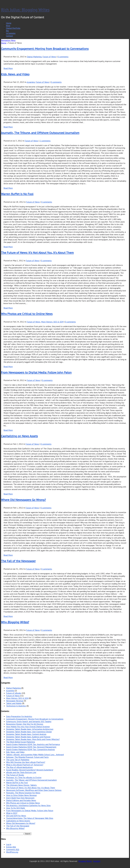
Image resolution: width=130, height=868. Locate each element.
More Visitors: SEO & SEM (52, 322)
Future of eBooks (14, 693)
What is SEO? (12, 813)
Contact (10, 36)
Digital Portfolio (13, 28)
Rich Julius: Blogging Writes (25, 10)
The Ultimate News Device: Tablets (21, 785)
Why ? (15, 622)
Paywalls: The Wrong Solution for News (23, 793)
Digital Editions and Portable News (21, 800)
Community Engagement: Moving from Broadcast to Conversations (45, 49)
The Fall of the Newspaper (18, 561)
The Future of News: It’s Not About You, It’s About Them (37, 253)
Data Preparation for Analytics (19, 716)
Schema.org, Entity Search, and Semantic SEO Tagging (29, 721)
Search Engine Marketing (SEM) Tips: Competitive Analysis (30, 749)
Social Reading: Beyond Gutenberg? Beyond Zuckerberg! (30, 770)
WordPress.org (12, 852)
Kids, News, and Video (15, 74)
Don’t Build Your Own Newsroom (20, 798)
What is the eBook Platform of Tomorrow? (25, 765)
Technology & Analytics (16, 706)
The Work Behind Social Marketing (21, 742)
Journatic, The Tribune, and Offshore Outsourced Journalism (40, 133)
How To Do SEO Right (16, 808)
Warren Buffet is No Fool (17, 194)
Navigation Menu (8, 40)
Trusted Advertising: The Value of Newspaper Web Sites (30, 818)
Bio (7, 31)
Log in (9, 844)
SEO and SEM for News (16, 816)
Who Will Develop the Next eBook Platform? (26, 762)
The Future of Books (15, 775)
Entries (11, 847)
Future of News (49, 57)
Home (9, 23)
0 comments (63, 57)
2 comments (45, 141)
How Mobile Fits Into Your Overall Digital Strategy (28, 727)
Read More (8, 68)
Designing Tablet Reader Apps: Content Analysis (26, 734)
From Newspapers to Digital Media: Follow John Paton (36, 372)
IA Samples (11, 33)
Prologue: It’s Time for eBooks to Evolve (24, 777)
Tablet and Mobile (14, 703)
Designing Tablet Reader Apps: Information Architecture (30, 729)
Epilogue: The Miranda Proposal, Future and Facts (27, 757)
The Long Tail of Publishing (18, 760)
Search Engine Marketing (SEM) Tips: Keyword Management (31, 747)
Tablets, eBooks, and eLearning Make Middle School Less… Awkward (35, 755)
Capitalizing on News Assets (19, 436)
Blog (8, 26)
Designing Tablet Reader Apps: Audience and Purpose (28, 737)
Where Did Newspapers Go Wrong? (23, 500)
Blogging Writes (85, 861)
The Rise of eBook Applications (19, 767)
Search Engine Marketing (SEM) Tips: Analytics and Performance (33, 744)
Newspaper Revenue (15, 701)
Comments (13, 849)
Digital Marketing (34, 57)
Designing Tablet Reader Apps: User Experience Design (29, 732)
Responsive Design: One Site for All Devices (25, 724)
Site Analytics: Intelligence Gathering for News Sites (28, 805)
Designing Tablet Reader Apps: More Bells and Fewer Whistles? (33, 739)
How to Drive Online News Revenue (21, 795)
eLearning (31, 82)
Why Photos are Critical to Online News (27, 314)
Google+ (97, 861)
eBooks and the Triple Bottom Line (21, 772)
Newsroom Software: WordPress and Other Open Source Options (34, 790)
